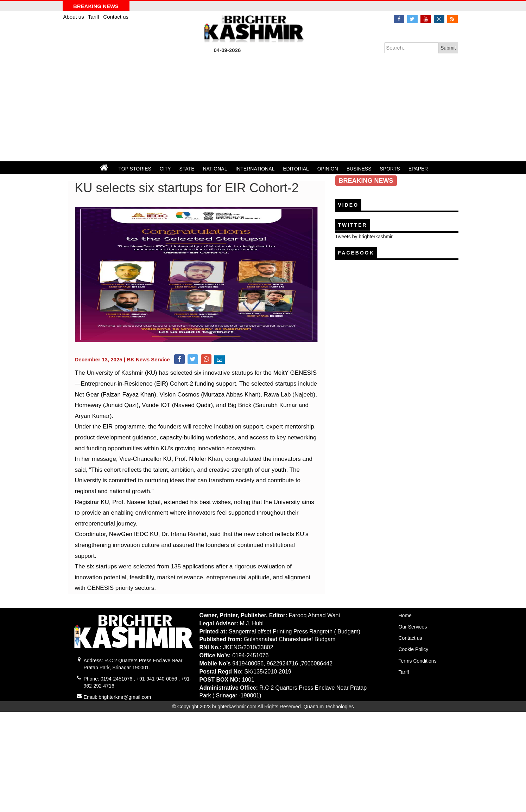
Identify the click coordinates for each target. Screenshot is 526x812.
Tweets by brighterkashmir (364, 237)
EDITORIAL (296, 169)
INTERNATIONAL (255, 169)
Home (405, 616)
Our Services (413, 627)
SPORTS (390, 169)
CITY (165, 169)
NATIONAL (215, 169)
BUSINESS (359, 169)
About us (74, 17)
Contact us (116, 17)
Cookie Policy (414, 649)
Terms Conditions (418, 661)
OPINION (328, 169)
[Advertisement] (263, 109)
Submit (448, 48)
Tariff (94, 17)
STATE (187, 169)
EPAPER (418, 169)
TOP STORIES (135, 169)
